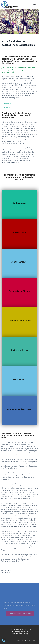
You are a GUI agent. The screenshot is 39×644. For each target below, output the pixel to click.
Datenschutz (15, 632)
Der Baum (8, 103)
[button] (35, 4)
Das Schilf (8, 108)
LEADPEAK (30, 641)
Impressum (24, 632)
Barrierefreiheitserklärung (19, 634)
